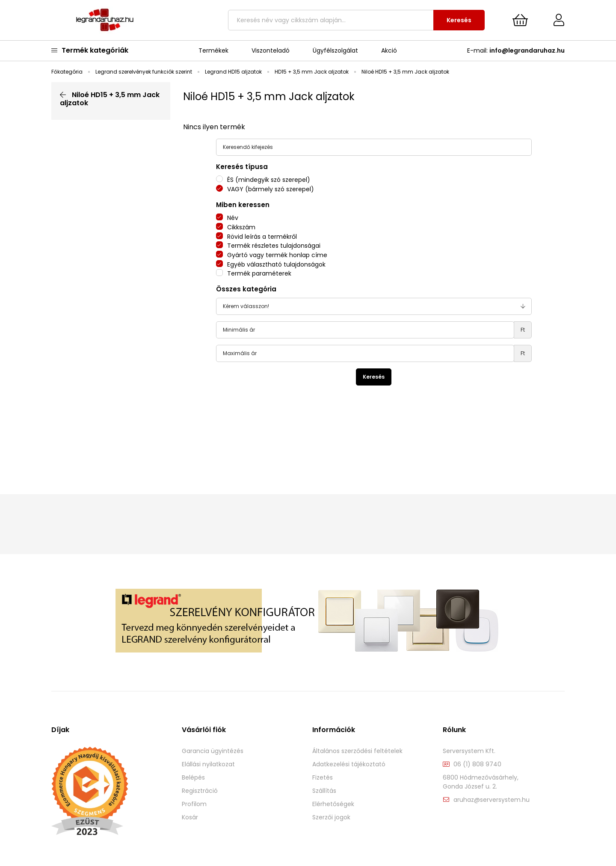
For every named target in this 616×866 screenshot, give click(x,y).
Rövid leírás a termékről (262, 237)
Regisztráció (200, 791)
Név (233, 218)
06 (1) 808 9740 (477, 764)
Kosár (190, 817)
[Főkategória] (68, 72)
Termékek (213, 50)
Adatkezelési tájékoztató (349, 764)
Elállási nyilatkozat (208, 764)
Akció (389, 50)
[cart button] (520, 20)
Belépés (193, 778)
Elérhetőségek (333, 804)
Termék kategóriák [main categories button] (90, 50)
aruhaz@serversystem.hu (492, 800)
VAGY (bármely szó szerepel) (271, 189)
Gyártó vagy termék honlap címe (277, 255)
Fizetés (323, 778)
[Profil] (553, 20)
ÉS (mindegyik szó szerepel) (269, 180)
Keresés (459, 20)
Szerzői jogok (331, 817)
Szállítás (324, 791)
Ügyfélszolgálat (335, 50)
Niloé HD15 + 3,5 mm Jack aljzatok (110, 99)
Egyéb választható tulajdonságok (276, 264)
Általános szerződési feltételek (357, 751)
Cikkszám (241, 227)
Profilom (194, 804)
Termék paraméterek (259, 273)
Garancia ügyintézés (213, 751)
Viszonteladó (271, 50)
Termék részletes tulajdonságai (274, 246)
